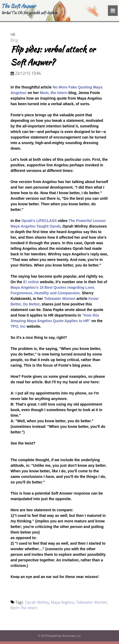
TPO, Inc (18, 326)
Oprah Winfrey (37, 602)
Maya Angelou (63, 602)
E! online (31, 282)
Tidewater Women (60, 299)
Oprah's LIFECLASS (39, 221)
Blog (14, 40)
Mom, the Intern (54, 93)
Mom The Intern (24, 608)
